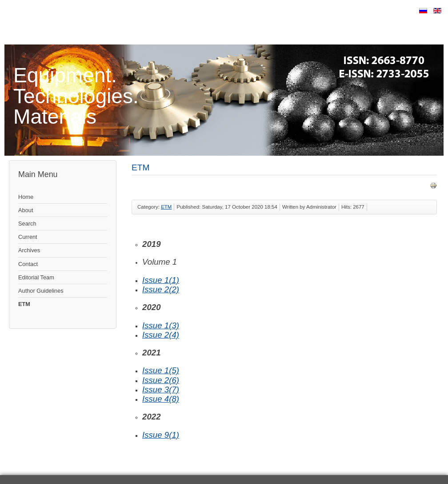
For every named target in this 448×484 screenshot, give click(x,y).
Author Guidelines (41, 291)
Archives (29, 250)
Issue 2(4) (161, 335)
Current (28, 237)
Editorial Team (36, 277)
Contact (28, 264)
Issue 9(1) (161, 435)
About (26, 210)
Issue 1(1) (161, 280)
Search (27, 224)
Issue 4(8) (161, 399)
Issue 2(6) (161, 380)
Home (26, 197)
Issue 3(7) (161, 389)
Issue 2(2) (161, 289)
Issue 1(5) (161, 370)
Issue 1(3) (161, 325)
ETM (24, 304)
